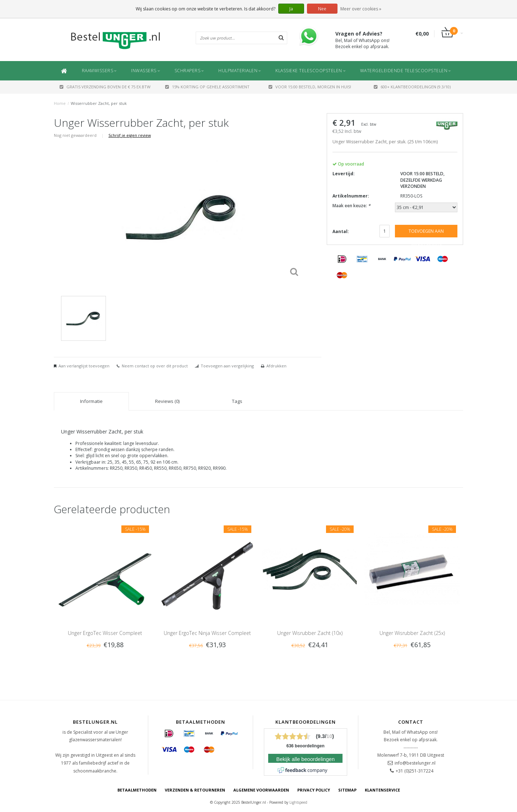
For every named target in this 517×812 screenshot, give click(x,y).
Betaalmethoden (137, 790)
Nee (322, 9)
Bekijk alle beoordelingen (305, 759)
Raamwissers (99, 71)
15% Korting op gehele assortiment (207, 87)
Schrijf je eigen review (130, 135)
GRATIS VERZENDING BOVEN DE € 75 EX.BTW (105, 87)
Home (60, 103)
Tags (237, 401)
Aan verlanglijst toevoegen (84, 366)
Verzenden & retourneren (195, 790)
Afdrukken (276, 366)
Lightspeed (298, 802)
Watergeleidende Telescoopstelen (406, 71)
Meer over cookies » (361, 9)
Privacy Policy (314, 790)
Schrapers (189, 71)
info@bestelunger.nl (415, 763)
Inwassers (146, 71)
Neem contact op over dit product (155, 366)
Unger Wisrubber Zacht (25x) (412, 633)
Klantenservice (382, 790)
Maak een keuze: (351, 206)
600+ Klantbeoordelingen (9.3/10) (412, 87)
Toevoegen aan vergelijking (227, 366)
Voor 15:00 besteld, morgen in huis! (310, 87)
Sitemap (347, 790)
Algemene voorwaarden (261, 790)
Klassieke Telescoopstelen (311, 71)
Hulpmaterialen (240, 71)
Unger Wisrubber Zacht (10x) (310, 633)
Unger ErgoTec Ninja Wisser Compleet (207, 633)
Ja (291, 9)
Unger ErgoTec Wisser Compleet (105, 633)
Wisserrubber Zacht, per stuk (99, 103)
